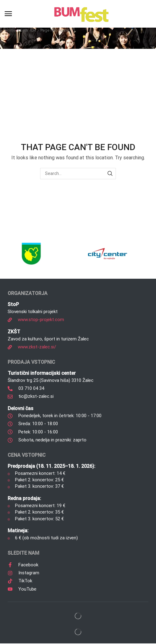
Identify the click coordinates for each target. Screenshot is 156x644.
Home (10, 30)
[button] (8, 14)
